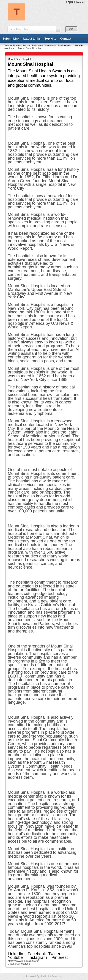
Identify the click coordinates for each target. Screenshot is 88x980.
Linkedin (15, 954)
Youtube (15, 957)
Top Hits (50, 39)
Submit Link (11, 39)
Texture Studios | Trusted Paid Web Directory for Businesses (37, 45)
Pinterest (61, 957)
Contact (66, 39)
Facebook (37, 954)
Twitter (54, 954)
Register (81, 2)
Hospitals (9, 48)
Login (69, 2)
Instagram (38, 957)
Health (79, 45)
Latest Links (32, 39)
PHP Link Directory (51, 976)
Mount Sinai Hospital (19, 59)
